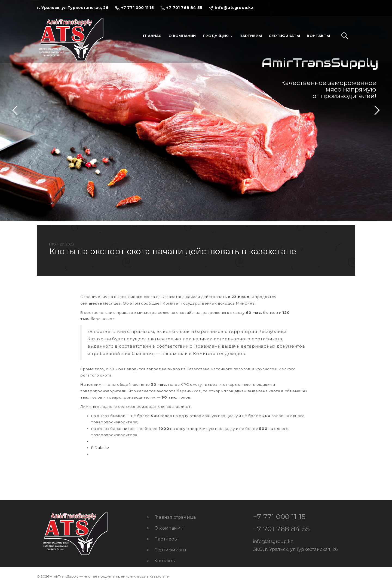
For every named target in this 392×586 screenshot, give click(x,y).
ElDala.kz (100, 448)
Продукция (218, 36)
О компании (182, 36)
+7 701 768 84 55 (281, 529)
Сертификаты (284, 36)
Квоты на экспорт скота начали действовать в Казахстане (173, 251)
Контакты (318, 36)
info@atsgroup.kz (273, 541)
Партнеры (251, 36)
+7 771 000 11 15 (279, 517)
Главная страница (175, 517)
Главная (152, 36)
